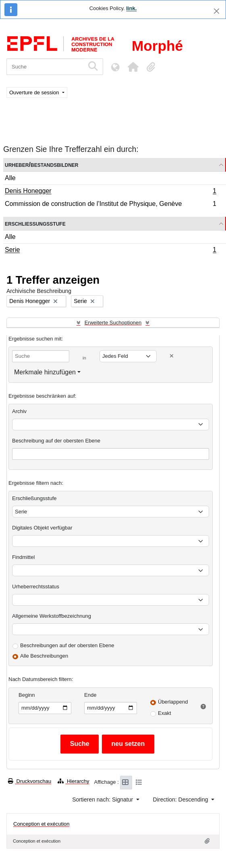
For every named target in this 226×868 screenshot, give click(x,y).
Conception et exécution (41, 824)
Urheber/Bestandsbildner (42, 165)
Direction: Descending (181, 799)
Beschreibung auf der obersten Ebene (56, 441)
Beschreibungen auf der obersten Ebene (67, 645)
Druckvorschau (30, 781)
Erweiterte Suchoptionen (113, 323)
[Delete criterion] (172, 356)
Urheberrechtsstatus (36, 587)
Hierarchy (73, 781)
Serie (110, 251)
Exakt (165, 713)
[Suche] (45, 67)
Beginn (27, 695)
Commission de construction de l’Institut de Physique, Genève (110, 205)
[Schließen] (217, 11)
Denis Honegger (110, 192)
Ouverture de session (35, 92)
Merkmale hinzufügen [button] (45, 372)
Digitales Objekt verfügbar (42, 528)
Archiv (19, 411)
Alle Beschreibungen (44, 656)
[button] (133, 67)
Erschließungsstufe (35, 223)
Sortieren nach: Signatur (103, 799)
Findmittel (23, 557)
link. (131, 8)
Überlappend (173, 702)
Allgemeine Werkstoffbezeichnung (52, 616)
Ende (90, 695)
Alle (10, 178)
